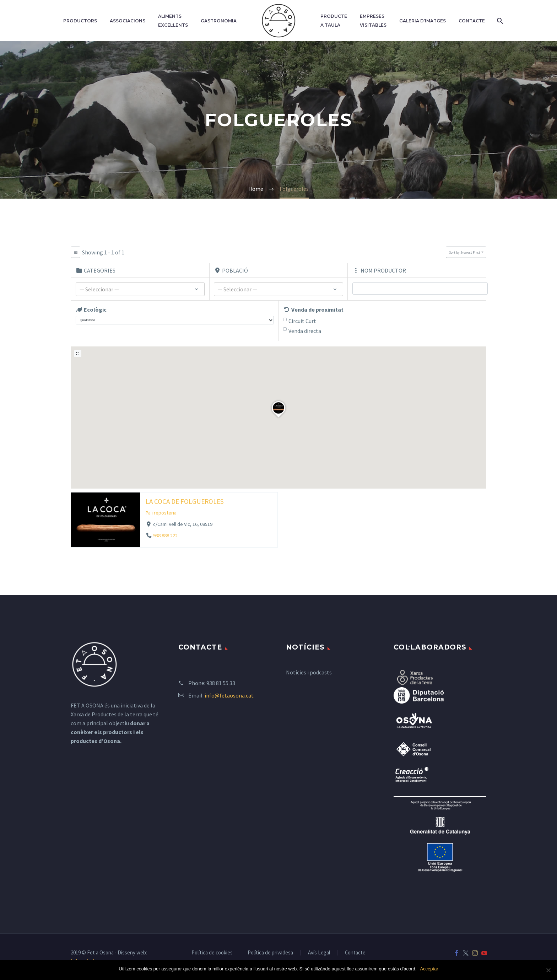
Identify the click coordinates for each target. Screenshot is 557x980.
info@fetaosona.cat (229, 695)
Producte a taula (334, 21)
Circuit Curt (302, 321)
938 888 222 (165, 535)
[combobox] (140, 289)
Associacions (128, 21)
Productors (80, 21)
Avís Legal (319, 953)
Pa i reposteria (161, 513)
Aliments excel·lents (173, 21)
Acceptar (429, 969)
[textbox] (140, 290)
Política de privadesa (270, 953)
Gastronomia (219, 21)
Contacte (472, 21)
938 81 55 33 (221, 683)
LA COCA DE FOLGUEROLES (185, 501)
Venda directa (305, 331)
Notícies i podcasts (309, 672)
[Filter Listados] (75, 252)
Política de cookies (212, 953)
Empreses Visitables (373, 21)
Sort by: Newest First (465, 252)
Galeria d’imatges (423, 21)
